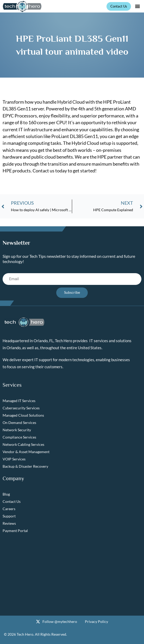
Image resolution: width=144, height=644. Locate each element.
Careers (9, 509)
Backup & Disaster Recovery (25, 466)
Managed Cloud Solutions (23, 415)
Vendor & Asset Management (26, 452)
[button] (137, 6)
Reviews (9, 523)
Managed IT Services (19, 401)
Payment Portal (15, 531)
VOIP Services (14, 459)
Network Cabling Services (23, 444)
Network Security (17, 430)
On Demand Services (19, 423)
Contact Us (12, 501)
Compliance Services (19, 437)
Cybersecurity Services (21, 408)
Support (9, 516)
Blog (6, 494)
